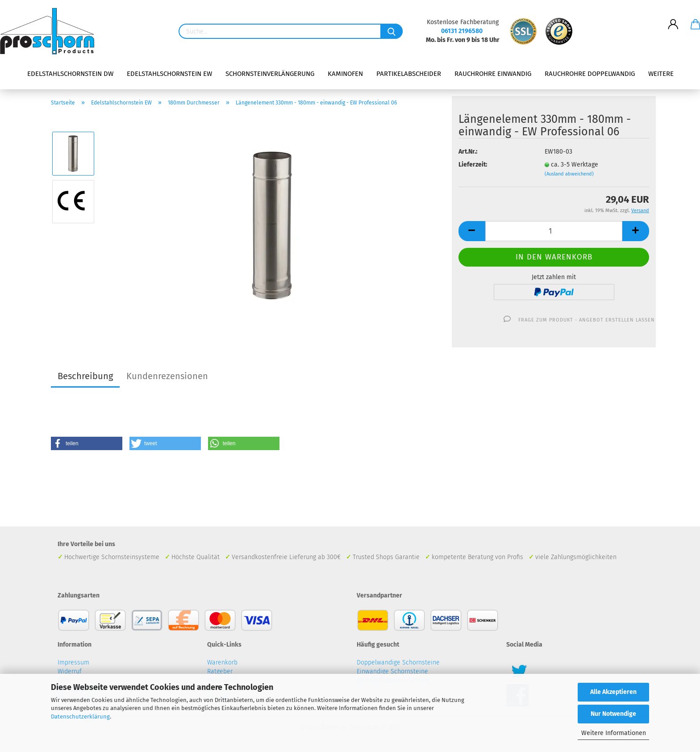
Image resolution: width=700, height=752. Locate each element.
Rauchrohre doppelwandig (590, 74)
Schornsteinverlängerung (270, 74)
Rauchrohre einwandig (493, 74)
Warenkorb (222, 662)
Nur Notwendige (613, 714)
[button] (87, 443)
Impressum (73, 662)
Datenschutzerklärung (80, 716)
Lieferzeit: (473, 165)
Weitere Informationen (614, 733)
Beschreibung (85, 376)
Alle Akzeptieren (613, 692)
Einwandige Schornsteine (392, 671)
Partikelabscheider (409, 74)
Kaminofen (345, 74)
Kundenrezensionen (167, 376)
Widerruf (70, 671)
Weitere (661, 74)
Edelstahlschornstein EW (169, 74)
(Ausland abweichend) (569, 174)
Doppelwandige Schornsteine (398, 662)
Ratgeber (220, 671)
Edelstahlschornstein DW (70, 74)
